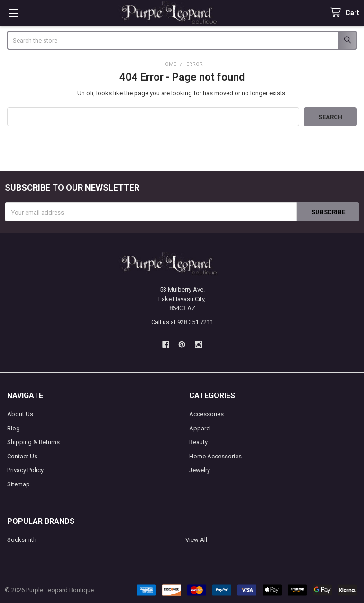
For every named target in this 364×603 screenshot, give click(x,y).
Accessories (206, 414)
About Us (20, 414)
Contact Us (22, 456)
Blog (14, 428)
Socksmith (22, 540)
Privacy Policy (25, 470)
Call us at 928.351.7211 (182, 322)
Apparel (200, 428)
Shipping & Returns (33, 442)
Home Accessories (215, 456)
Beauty (198, 442)
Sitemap (18, 484)
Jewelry (200, 470)
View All (196, 540)
